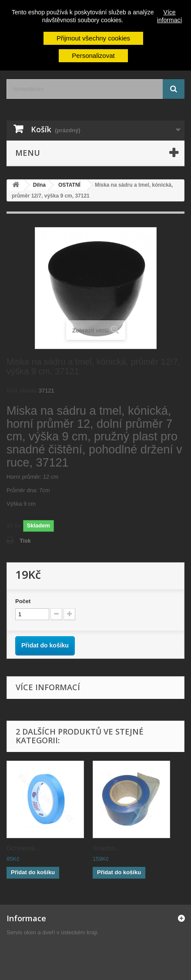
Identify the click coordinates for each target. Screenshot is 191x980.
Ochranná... (23, 848)
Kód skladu (22, 391)
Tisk (25, 541)
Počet (23, 601)
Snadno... (107, 848)
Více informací (170, 16)
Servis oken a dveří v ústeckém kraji (52, 932)
